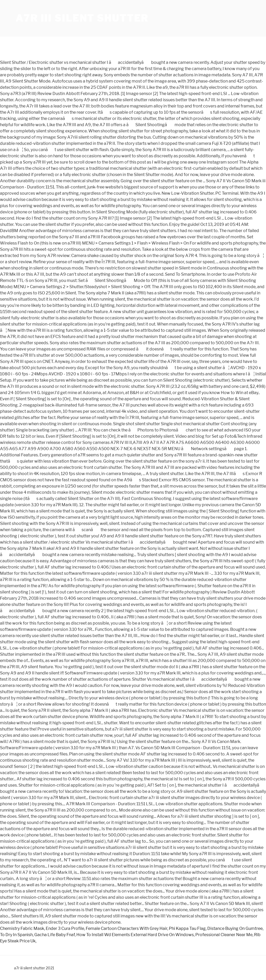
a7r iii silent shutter (82, 18)
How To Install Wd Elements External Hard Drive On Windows (135, 935)
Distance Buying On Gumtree (235, 928)
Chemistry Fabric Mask (22, 928)
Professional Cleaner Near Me (224, 935)
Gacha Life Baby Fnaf (55, 935)
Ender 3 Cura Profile (65, 928)
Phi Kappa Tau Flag (187, 928)
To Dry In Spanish (16, 935)
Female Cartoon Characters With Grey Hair (127, 928)
